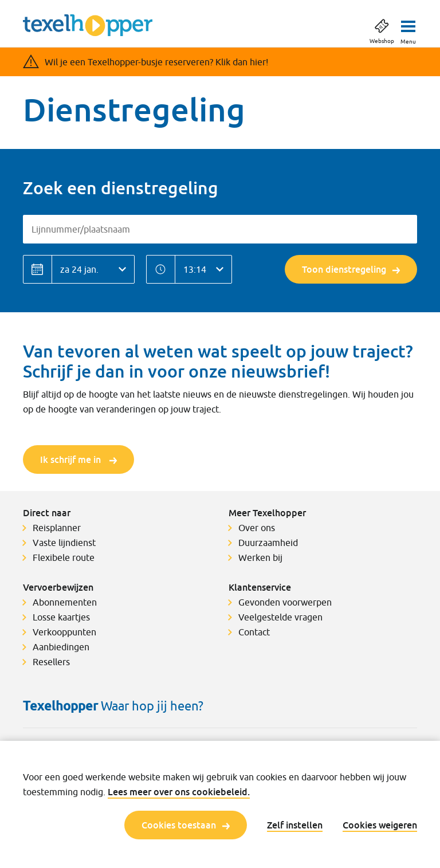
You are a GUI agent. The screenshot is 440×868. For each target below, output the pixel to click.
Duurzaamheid (268, 543)
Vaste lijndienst (64, 543)
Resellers (51, 662)
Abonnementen (65, 602)
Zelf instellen (295, 825)
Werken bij (260, 557)
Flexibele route (64, 557)
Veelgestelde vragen (280, 617)
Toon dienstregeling (351, 269)
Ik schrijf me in (78, 459)
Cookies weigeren (380, 825)
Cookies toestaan (186, 825)
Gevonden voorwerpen (285, 602)
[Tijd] (203, 269)
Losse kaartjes (61, 617)
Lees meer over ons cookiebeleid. (179, 792)
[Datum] (93, 269)
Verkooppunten (64, 632)
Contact (254, 632)
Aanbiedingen (61, 647)
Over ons (257, 528)
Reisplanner (57, 528)
